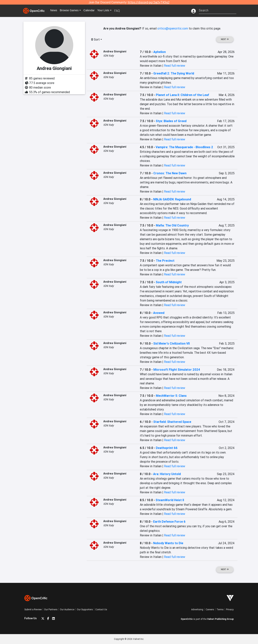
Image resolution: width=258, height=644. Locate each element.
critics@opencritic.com (173, 28)
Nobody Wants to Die (168, 543)
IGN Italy (109, 56)
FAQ (124, 11)
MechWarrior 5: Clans (171, 396)
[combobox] (218, 10)
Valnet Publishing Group (220, 619)
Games (73, 11)
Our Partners (51, 609)
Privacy (230, 609)
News (56, 11)
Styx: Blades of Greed (171, 121)
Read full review (175, 66)
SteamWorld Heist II (170, 500)
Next (225, 39)
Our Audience (67, 609)
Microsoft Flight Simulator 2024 (177, 370)
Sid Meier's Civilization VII (172, 343)
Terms (220, 609)
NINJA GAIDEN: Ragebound (172, 199)
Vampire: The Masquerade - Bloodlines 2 (184, 147)
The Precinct (165, 261)
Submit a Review (33, 609)
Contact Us (101, 609)
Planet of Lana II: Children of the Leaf (182, 95)
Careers (210, 609)
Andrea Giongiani (115, 51)
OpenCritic (187, 619)
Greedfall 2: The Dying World (174, 73)
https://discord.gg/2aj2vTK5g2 (149, 2)
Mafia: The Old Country (172, 225)
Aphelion (160, 52)
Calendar (94, 11)
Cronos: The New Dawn (170, 173)
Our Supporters (85, 609)
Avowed (159, 313)
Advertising (197, 609)
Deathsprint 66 (167, 448)
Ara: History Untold (167, 474)
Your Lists (109, 11)
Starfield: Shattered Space (172, 422)
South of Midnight (169, 282)
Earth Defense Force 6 (169, 522)
